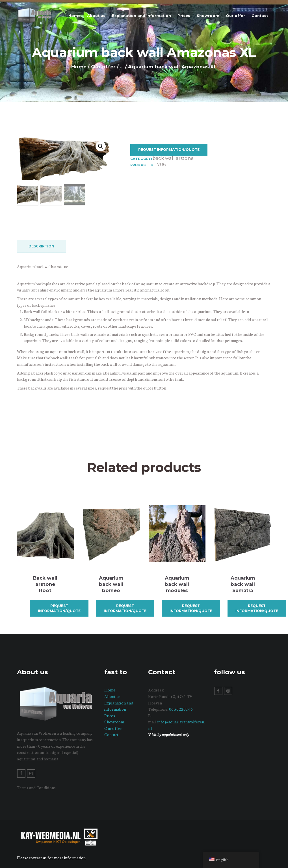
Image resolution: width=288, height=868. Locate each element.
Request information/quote (169, 150)
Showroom (114, 721)
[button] (101, 146)
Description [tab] (41, 246)
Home (79, 67)
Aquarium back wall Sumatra (243, 584)
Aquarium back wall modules (177, 584)
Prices (110, 715)
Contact (111, 734)
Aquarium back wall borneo (111, 584)
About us (112, 696)
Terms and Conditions (36, 787)
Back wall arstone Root (45, 584)
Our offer (103, 67)
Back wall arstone (173, 158)
